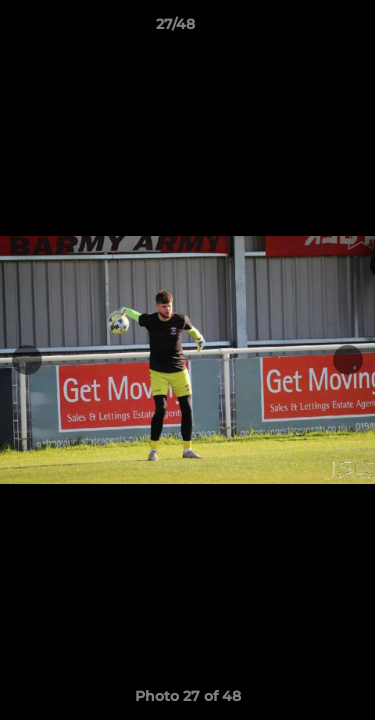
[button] (303, 29)
